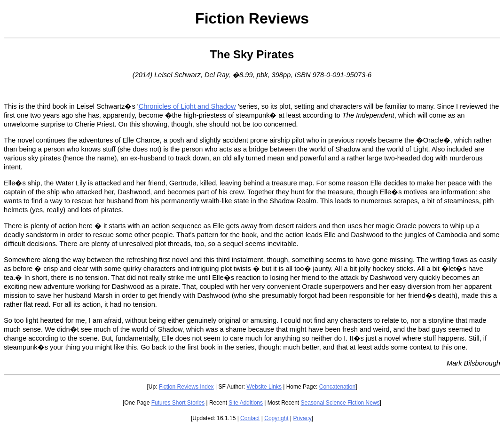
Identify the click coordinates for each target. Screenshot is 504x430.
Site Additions (246, 403)
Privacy (302, 418)
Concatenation (337, 387)
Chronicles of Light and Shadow (187, 106)
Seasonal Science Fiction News (340, 403)
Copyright (276, 418)
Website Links (264, 387)
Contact (250, 418)
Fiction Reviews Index (186, 387)
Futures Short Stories (178, 403)
